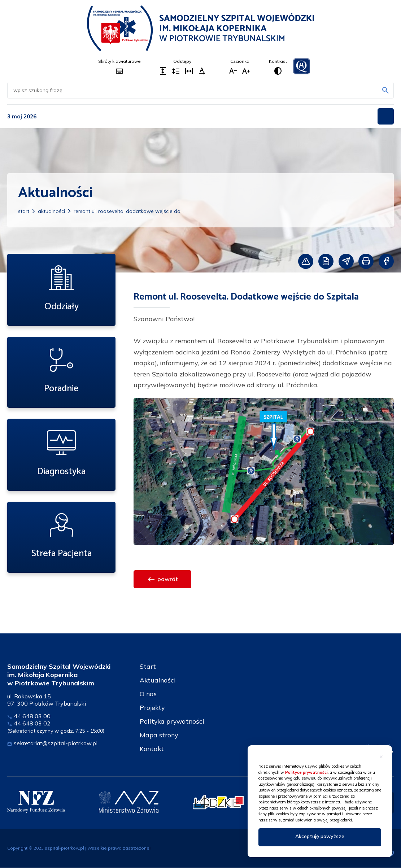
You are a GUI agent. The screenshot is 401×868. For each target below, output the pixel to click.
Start (24, 211)
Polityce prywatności (306, 772)
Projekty (152, 708)
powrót (162, 579)
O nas (148, 694)
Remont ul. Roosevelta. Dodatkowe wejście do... (129, 211)
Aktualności (51, 211)
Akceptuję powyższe (320, 836)
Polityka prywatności (173, 721)
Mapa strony (159, 735)
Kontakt (152, 749)
